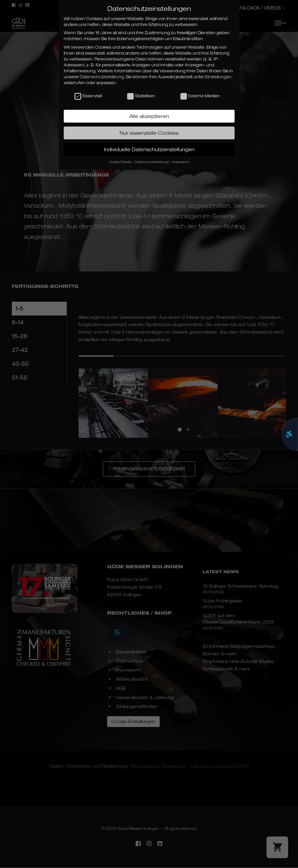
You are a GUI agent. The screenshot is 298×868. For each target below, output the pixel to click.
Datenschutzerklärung (102, 77)
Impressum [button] (181, 162)
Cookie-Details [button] (121, 162)
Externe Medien (200, 96)
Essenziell (88, 96)
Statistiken (141, 96)
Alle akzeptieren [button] (149, 116)
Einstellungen (218, 77)
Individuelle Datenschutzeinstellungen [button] (149, 149)
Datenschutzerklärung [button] (152, 162)
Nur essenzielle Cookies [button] (149, 133)
